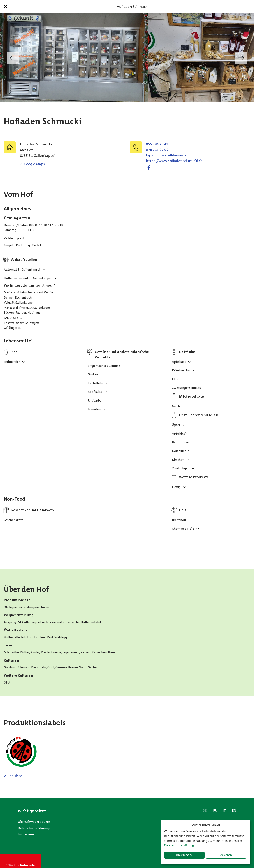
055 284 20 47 (157, 144)
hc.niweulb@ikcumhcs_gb (167, 155)
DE (205, 810)
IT (224, 810)
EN (234, 810)
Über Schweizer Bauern (34, 822)
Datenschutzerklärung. (179, 845)
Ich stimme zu (184, 855)
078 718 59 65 (157, 150)
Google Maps (34, 164)
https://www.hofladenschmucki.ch (174, 161)
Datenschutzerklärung (34, 828)
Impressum (26, 834)
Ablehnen (226, 855)
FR (215, 810)
